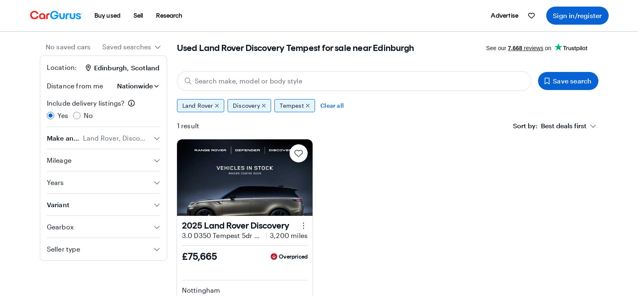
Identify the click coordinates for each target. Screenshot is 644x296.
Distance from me (75, 86)
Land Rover (201, 106)
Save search (568, 81)
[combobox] (132, 47)
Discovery (249, 106)
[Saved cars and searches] (531, 16)
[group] (388, 106)
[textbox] (550, 126)
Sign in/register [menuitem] (577, 15)
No (88, 115)
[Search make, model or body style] (354, 81)
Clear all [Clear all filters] (332, 105)
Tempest (295, 106)
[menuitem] (108, 16)
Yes (63, 115)
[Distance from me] (137, 86)
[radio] (51, 116)
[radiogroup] (103, 109)
